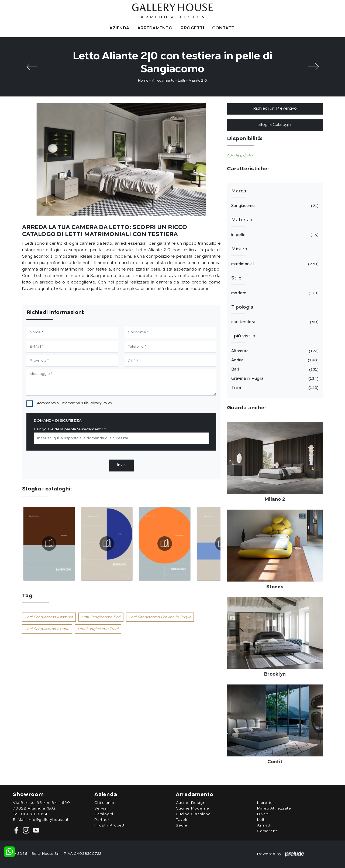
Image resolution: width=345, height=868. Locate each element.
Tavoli (182, 820)
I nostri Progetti (110, 825)
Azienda (119, 28)
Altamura (274, 351)
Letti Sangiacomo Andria (47, 629)
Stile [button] (236, 278)
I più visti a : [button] (244, 336)
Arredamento (155, 28)
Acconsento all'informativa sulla (75, 403)
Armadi (264, 825)
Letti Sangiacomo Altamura (49, 617)
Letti (181, 81)
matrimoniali (274, 264)
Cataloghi (104, 814)
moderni (274, 293)
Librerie (265, 803)
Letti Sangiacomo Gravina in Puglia (160, 617)
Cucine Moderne (192, 808)
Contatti (224, 28)
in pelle (274, 235)
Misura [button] (239, 249)
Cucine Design (191, 803)
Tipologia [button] (242, 307)
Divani (263, 814)
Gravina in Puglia (274, 379)
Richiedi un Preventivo (275, 109)
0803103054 (34, 814)
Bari (274, 369)
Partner (102, 820)
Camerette (268, 831)
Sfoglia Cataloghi (275, 125)
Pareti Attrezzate (274, 808)
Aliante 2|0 (198, 81)
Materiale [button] (242, 220)
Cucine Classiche (193, 814)
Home (143, 81)
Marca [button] (239, 191)
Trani (274, 388)
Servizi (101, 808)
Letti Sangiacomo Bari (101, 617)
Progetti (192, 28)
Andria (274, 360)
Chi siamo (104, 803)
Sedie (182, 825)
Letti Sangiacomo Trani (98, 629)
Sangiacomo (274, 206)
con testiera (274, 322)
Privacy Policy (101, 403)
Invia (121, 465)
